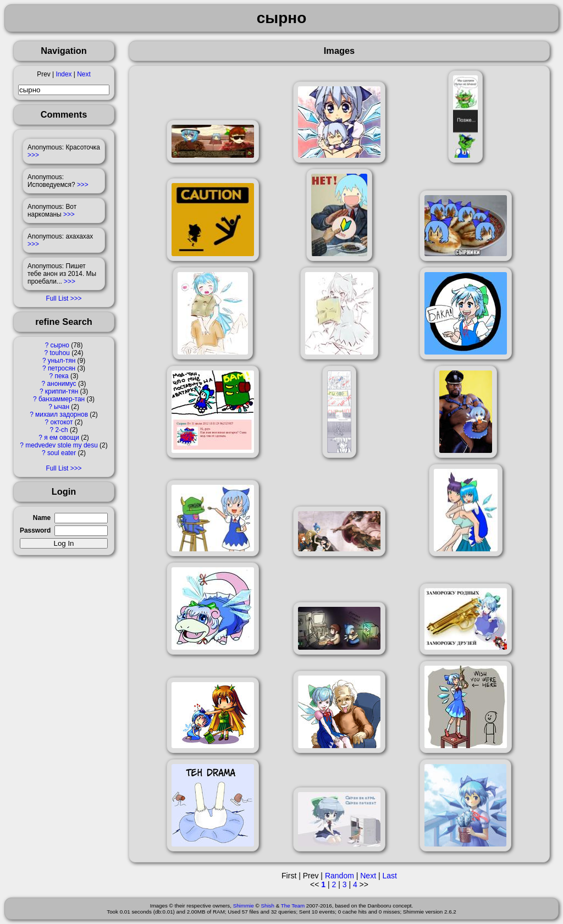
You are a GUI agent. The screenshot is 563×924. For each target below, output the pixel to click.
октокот (62, 422)
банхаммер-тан (62, 399)
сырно (60, 345)
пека (61, 376)
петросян (62, 368)
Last (389, 876)
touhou (60, 353)
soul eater (62, 453)
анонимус (61, 384)
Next (84, 74)
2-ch (61, 430)
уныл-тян (62, 361)
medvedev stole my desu (62, 445)
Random (340, 876)
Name (42, 518)
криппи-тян (62, 391)
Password (35, 530)
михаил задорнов (62, 414)
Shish (267, 906)
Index (64, 74)
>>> (33, 155)
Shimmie (244, 906)
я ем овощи (62, 438)
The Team (293, 906)
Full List (57, 298)
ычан (62, 407)
